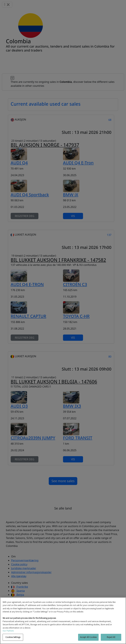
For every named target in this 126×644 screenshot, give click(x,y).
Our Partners (8, 631)
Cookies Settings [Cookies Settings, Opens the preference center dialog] (13, 637)
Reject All (111, 637)
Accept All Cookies (88, 637)
